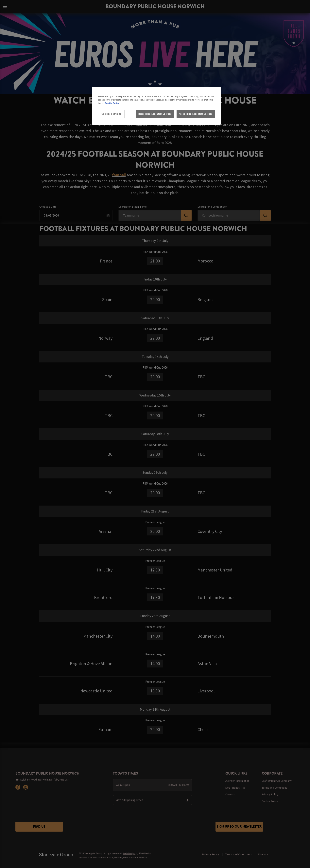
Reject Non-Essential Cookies (155, 114)
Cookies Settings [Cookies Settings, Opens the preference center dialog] (111, 114)
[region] (156, 106)
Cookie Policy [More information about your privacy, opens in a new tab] (112, 103)
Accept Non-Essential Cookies (196, 114)
